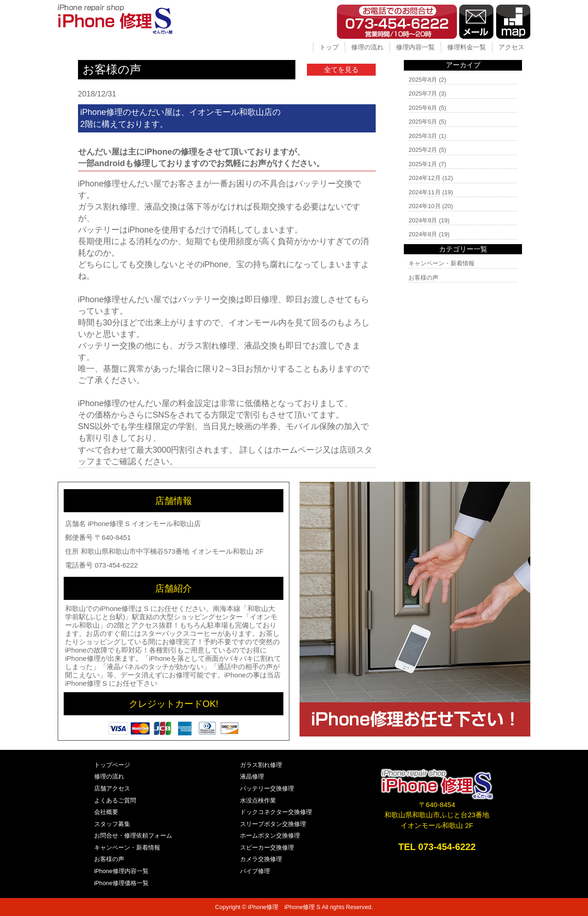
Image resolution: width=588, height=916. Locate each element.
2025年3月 (423, 136)
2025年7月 (423, 93)
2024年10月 (424, 206)
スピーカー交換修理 (267, 847)
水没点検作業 (258, 800)
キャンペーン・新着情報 (441, 263)
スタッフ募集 (112, 824)
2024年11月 (424, 192)
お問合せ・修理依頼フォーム (133, 835)
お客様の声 (423, 278)
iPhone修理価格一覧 (121, 883)
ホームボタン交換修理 (270, 835)
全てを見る (341, 69)
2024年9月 (423, 220)
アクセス (511, 47)
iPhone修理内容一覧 (121, 871)
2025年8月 (423, 80)
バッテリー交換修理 (267, 788)
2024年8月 (423, 234)
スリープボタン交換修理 (273, 824)
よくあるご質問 (115, 800)
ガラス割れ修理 (261, 765)
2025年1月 (423, 164)
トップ (329, 47)
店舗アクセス (112, 788)
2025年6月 (423, 108)
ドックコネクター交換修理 (276, 812)
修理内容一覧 (415, 47)
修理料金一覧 (467, 47)
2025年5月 (423, 122)
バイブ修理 (255, 871)
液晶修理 (252, 776)
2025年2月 (423, 150)
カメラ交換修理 (261, 859)
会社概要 (106, 812)
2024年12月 (424, 178)
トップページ (112, 765)
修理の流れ (367, 47)
